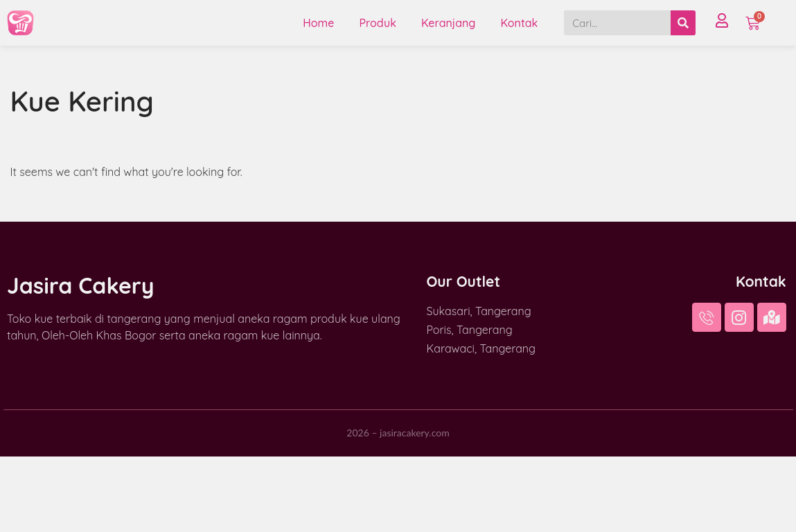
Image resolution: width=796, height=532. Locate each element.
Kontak (519, 23)
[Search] (683, 23)
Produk (377, 23)
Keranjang (449, 23)
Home (318, 23)
